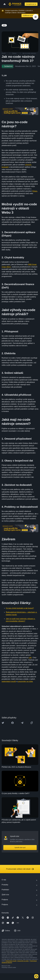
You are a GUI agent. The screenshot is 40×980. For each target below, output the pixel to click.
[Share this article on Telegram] (22, 723)
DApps (35, 191)
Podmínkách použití (11, 961)
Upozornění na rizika (23, 961)
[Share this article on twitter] (3, 723)
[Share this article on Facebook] (13, 723)
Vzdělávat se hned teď (30, 15)
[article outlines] (36, 17)
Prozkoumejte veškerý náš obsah (20, 869)
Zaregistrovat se (31, 4)
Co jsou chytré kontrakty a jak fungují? (20, 608)
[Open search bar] (23, 4)
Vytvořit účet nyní (20, 848)
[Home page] (15, 4)
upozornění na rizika (25, 681)
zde (30, 658)
